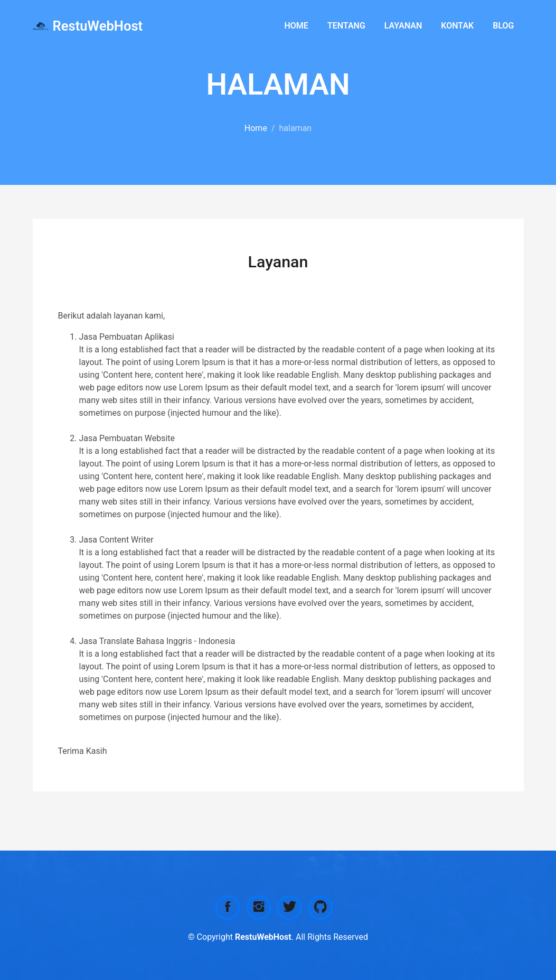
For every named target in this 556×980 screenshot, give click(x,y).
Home (296, 26)
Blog (503, 26)
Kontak (457, 26)
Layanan (403, 26)
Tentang (346, 26)
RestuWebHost (98, 26)
